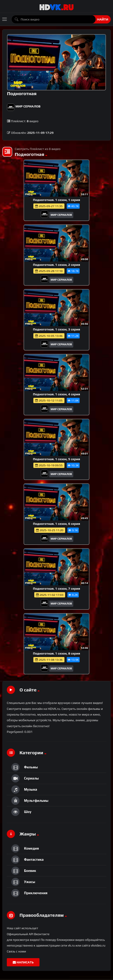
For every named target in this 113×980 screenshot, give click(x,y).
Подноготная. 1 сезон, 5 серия (56, 459)
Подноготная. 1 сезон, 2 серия (56, 265)
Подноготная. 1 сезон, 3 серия (56, 329)
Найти (103, 19)
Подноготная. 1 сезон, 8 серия (56, 653)
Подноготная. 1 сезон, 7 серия (56, 589)
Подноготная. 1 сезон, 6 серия (56, 524)
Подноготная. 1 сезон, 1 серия (56, 200)
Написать (23, 962)
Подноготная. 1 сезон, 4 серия (56, 394)
